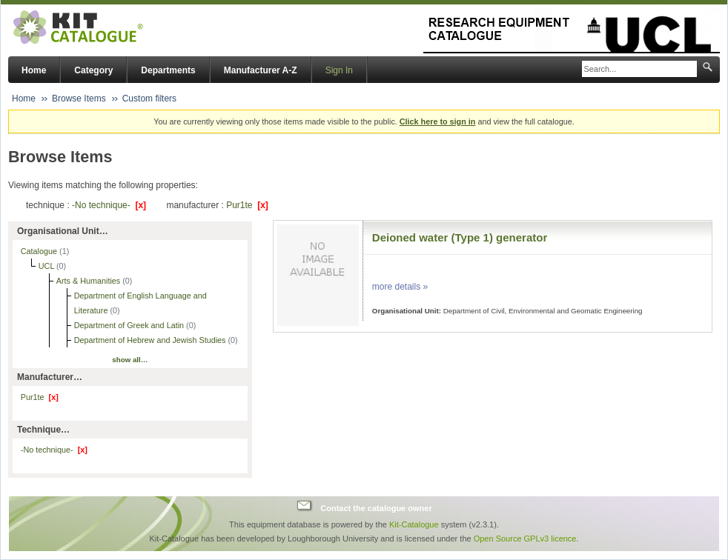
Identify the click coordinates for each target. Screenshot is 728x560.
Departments (168, 70)
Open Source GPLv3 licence (525, 539)
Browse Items (79, 99)
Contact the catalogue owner (376, 507)
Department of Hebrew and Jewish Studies (151, 340)
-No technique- (109, 205)
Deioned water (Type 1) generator (460, 237)
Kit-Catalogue (414, 524)
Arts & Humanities (89, 281)
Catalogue (40, 251)
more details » (400, 287)
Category (93, 70)
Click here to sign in (438, 121)
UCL (47, 266)
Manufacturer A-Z (261, 70)
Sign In (339, 70)
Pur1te (247, 205)
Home (34, 70)
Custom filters (149, 99)
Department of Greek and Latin (130, 325)
